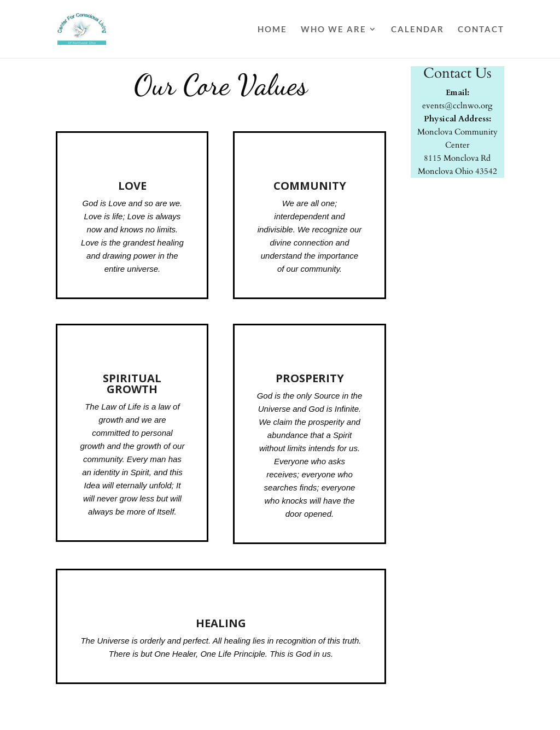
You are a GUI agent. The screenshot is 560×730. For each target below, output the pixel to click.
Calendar (418, 30)
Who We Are (334, 30)
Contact (481, 30)
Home (272, 30)
